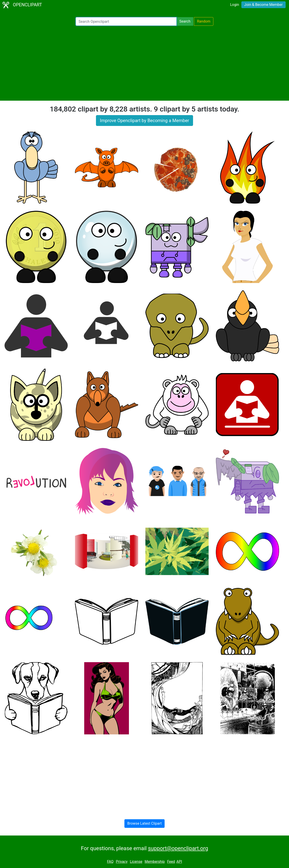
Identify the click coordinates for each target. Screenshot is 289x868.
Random (204, 21)
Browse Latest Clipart (145, 823)
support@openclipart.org (178, 848)
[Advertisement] (144, 63)
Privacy (122, 862)
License (136, 862)
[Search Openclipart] (126, 21)
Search (185, 21)
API (179, 862)
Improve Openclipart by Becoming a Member (144, 121)
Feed (171, 862)
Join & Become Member (263, 5)
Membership (155, 862)
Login (234, 5)
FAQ (110, 862)
